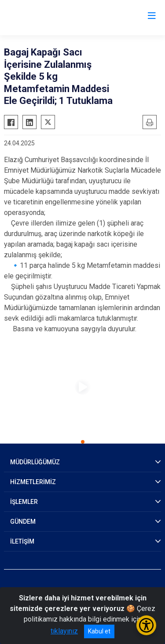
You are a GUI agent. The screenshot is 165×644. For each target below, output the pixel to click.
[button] (83, 442)
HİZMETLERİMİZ (33, 482)
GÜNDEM (23, 522)
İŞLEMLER (24, 502)
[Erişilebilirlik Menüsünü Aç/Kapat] (146, 625)
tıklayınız (64, 631)
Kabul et (99, 631)
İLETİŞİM (22, 541)
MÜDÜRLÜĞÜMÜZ (35, 462)
